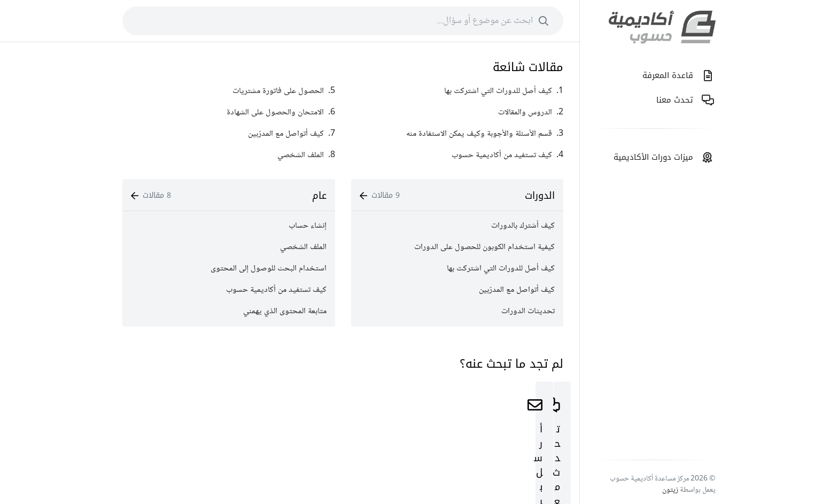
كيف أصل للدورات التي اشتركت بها (501, 269)
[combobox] (343, 21)
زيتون (670, 490)
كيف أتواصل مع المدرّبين (517, 290)
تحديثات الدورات (528, 311)
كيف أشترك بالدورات (523, 226)
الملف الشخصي (303, 247)
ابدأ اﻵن (457, 453)
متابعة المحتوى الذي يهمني (285, 311)
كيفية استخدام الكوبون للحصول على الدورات (484, 247)
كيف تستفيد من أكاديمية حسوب (276, 290)
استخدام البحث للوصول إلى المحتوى (269, 269)
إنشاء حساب (308, 226)
